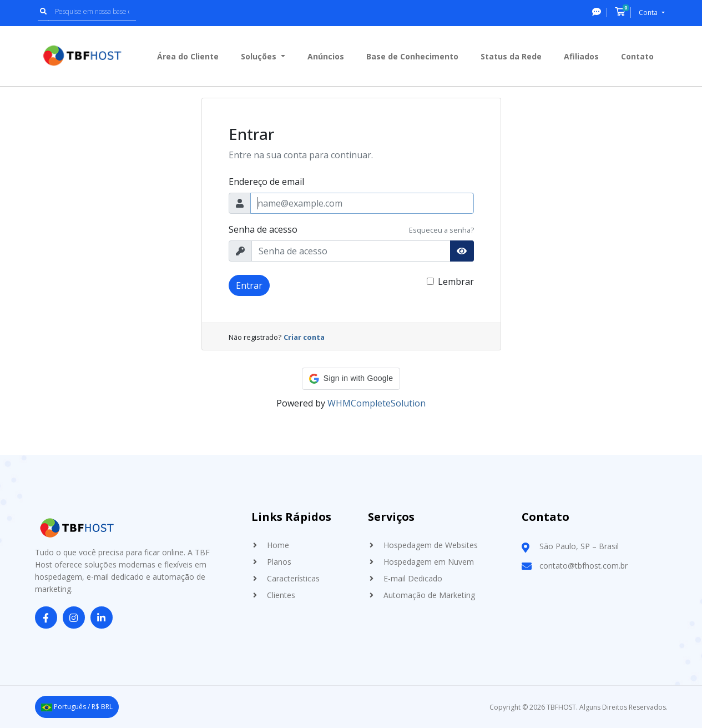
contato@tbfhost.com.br (584, 566)
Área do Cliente (188, 56)
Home (278, 545)
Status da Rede (511, 56)
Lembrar (456, 282)
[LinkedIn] (102, 618)
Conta (649, 12)
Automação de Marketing (429, 595)
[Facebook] (46, 618)
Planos (279, 562)
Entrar (249, 285)
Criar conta (304, 337)
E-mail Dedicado (413, 578)
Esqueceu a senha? (441, 230)
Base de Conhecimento (412, 56)
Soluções (260, 56)
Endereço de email (266, 182)
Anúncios (326, 56)
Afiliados (581, 56)
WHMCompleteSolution (377, 403)
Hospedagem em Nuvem (429, 562)
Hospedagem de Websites (431, 545)
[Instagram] (74, 618)
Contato (637, 56)
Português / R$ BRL (77, 707)
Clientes (281, 595)
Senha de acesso (263, 229)
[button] (351, 379)
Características (293, 578)
